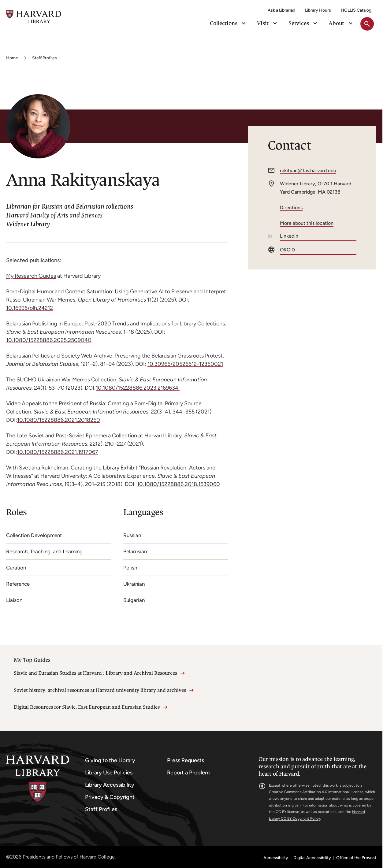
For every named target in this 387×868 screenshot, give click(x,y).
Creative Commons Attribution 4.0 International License (316, 792)
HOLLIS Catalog (356, 10)
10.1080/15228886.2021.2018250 (59, 420)
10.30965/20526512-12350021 (185, 364)
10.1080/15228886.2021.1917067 (58, 452)
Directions (291, 208)
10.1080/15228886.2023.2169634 (138, 388)
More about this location (307, 223)
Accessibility (276, 858)
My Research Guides (31, 276)
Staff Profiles (45, 58)
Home (12, 58)
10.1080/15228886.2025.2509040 (49, 340)
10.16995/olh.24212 (30, 308)
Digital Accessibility (312, 858)
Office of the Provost (356, 858)
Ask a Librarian (281, 10)
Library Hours (318, 10)
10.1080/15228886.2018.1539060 (179, 484)
